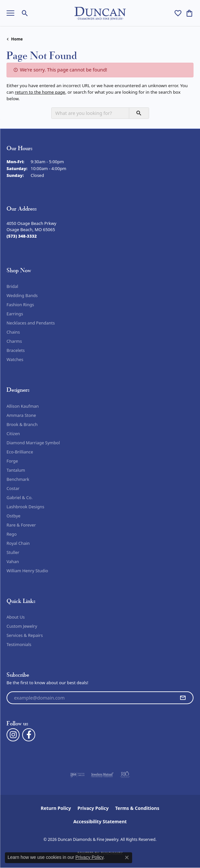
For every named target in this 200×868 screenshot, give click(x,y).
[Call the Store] (22, 236)
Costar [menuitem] (13, 488)
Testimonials (19, 644)
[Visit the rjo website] (125, 775)
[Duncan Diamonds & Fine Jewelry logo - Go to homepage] (100, 13)
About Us (16, 617)
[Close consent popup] (127, 858)
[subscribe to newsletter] (183, 698)
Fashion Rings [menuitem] (20, 305)
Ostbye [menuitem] (14, 516)
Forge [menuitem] (12, 461)
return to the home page (40, 92)
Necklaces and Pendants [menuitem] (31, 323)
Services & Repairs (25, 635)
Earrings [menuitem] (15, 314)
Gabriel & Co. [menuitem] (20, 497)
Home (17, 39)
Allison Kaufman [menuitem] (23, 406)
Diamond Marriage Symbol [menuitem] (33, 443)
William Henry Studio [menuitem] (27, 571)
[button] (25, 13)
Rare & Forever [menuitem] (21, 525)
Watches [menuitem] (15, 359)
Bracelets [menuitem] (16, 350)
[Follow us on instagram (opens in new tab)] (13, 735)
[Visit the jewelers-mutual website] (102, 775)
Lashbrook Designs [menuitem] (25, 507)
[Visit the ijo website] (77, 775)
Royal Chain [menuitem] (18, 543)
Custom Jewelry (22, 626)
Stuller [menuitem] (13, 552)
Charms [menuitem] (14, 341)
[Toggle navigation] (10, 13)
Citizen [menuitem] (13, 434)
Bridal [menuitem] (12, 286)
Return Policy (56, 808)
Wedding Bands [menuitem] (22, 295)
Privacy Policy (93, 808)
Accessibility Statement (100, 821)
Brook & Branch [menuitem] (22, 424)
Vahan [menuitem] (13, 561)
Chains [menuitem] (13, 332)
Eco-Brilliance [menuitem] (20, 452)
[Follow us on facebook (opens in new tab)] (29, 735)
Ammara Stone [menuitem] (21, 415)
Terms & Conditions (137, 808)
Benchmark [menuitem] (18, 479)
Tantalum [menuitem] (16, 470)
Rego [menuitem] (12, 534)
